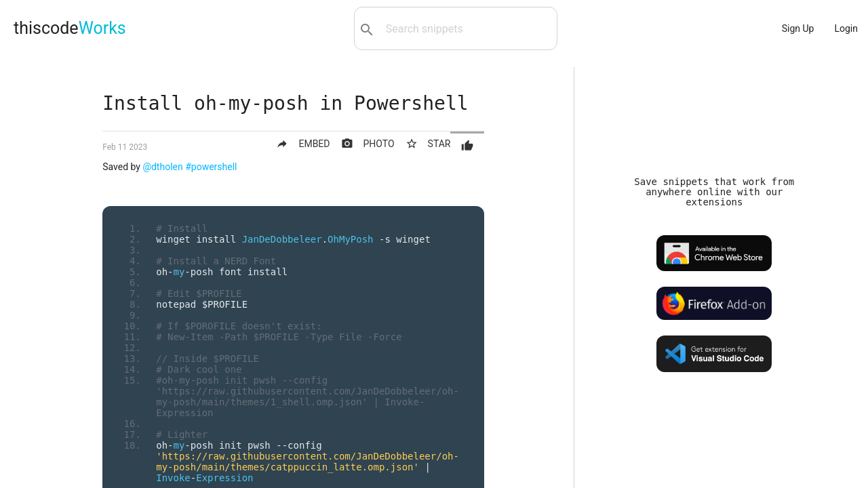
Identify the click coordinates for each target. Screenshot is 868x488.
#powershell (211, 167)
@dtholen (162, 167)
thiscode (70, 28)
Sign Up (798, 28)
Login (846, 28)
